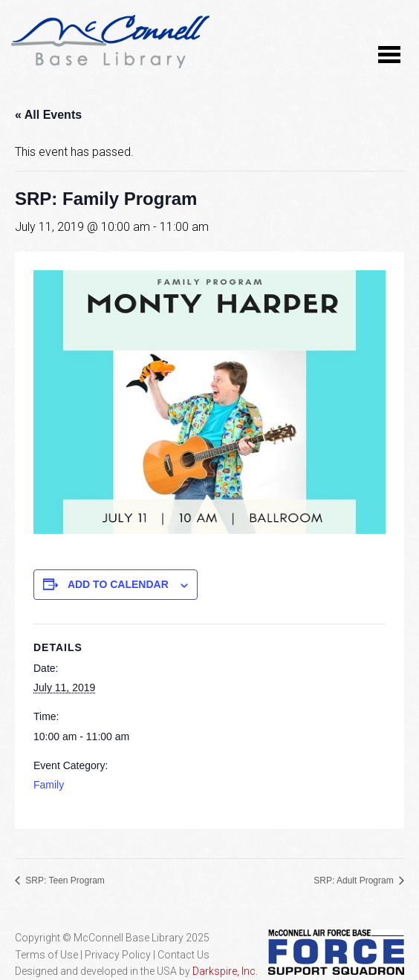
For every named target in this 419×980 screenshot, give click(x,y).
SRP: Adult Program (355, 881)
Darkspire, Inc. (225, 971)
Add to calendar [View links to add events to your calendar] (118, 584)
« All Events (48, 115)
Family (49, 785)
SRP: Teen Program (64, 881)
